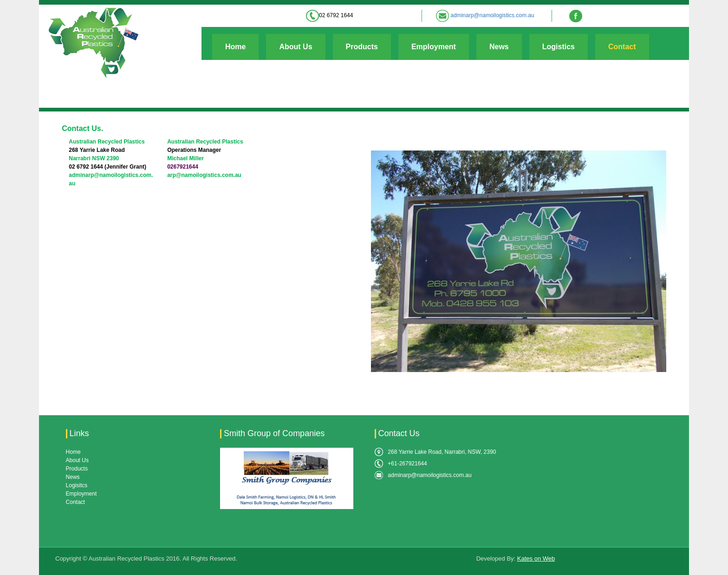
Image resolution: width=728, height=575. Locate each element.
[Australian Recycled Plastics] (92, 43)
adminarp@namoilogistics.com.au (492, 15)
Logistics (559, 47)
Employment (434, 47)
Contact (622, 47)
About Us (296, 47)
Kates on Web (536, 559)
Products (362, 47)
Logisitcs (77, 485)
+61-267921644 (407, 464)
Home (235, 47)
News (499, 47)
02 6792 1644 (336, 15)
